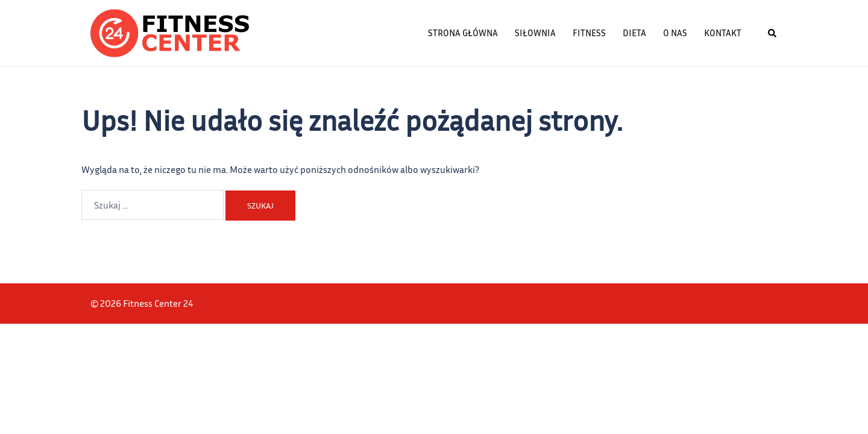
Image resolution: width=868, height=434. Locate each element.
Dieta (634, 33)
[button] (773, 33)
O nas (675, 33)
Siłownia (535, 33)
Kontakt (723, 33)
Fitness (589, 33)
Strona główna (463, 33)
